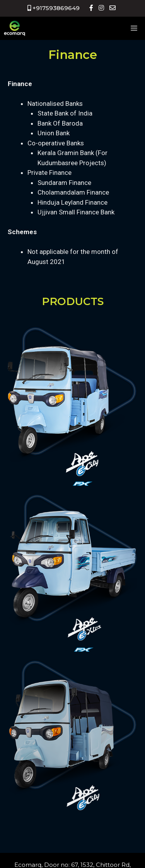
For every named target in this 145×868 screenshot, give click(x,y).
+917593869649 (54, 8)
